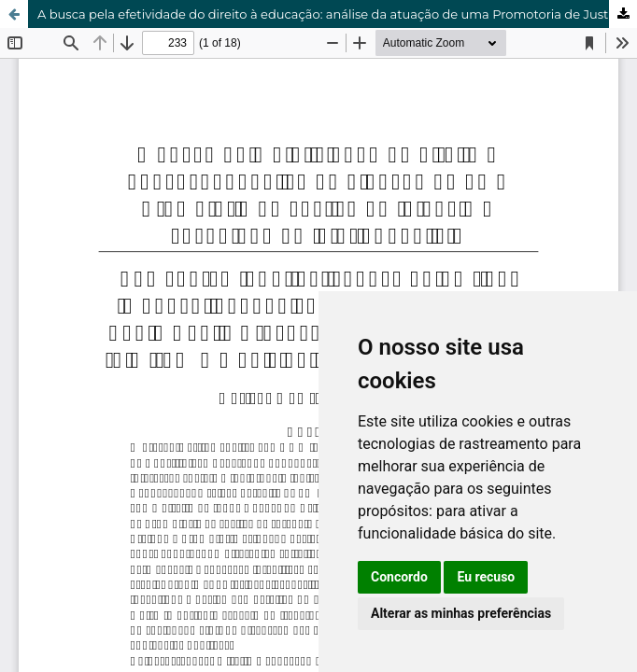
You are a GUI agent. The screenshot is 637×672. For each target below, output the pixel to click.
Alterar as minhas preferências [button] (461, 613)
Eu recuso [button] (486, 577)
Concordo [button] (399, 577)
